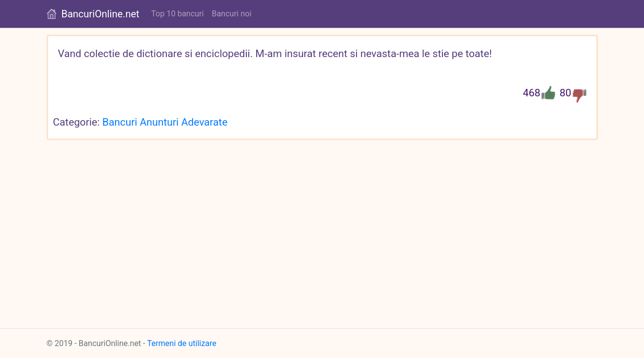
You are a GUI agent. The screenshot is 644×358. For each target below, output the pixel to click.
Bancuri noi (231, 14)
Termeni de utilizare (182, 343)
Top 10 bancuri (178, 14)
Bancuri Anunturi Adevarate (165, 122)
